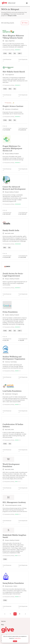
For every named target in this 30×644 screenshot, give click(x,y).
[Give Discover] (8, 3)
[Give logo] (15, 630)
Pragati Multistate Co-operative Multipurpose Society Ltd (12, 148)
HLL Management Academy (14, 502)
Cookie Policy (17, 638)
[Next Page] (24, 614)
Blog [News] (2, 625)
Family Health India (11, 230)
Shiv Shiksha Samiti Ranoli (14, 72)
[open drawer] (27, 3)
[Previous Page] (6, 614)
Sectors (3, 621)
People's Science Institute (13, 106)
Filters (25, 23)
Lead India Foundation (12, 391)
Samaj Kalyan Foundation (13, 583)
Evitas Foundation (10, 312)
